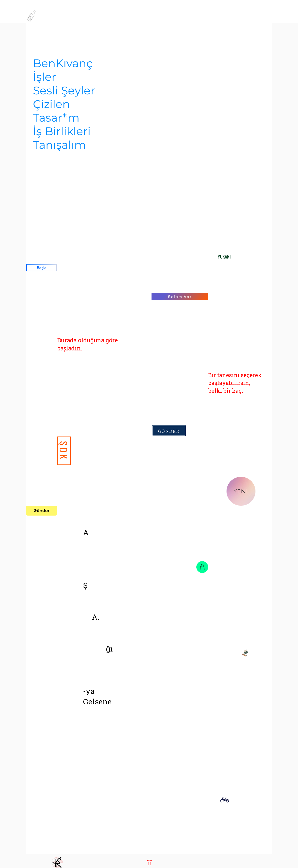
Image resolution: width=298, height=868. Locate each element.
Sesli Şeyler (64, 90)
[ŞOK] (64, 451)
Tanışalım (60, 145)
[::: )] (149, 862)
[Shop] (202, 567)
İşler (45, 77)
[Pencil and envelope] (245, 653)
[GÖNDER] (169, 431)
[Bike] (225, 800)
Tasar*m (56, 118)
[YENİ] (241, 491)
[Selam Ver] (180, 297)
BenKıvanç (63, 63)
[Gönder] (42, 511)
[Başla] (42, 268)
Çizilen (51, 104)
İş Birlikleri (62, 131)
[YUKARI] (224, 256)
